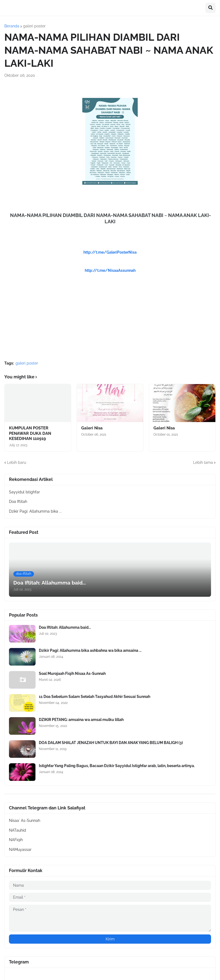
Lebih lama (203, 462)
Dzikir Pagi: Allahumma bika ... (35, 511)
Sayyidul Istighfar (24, 492)
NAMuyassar (20, 850)
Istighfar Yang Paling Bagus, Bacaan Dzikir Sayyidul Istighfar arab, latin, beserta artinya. (117, 766)
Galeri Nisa (92, 428)
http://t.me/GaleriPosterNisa (110, 252)
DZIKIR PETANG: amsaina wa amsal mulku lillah (81, 720)
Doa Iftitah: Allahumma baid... (65, 627)
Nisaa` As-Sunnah (25, 821)
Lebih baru (17, 462)
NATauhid (18, 830)
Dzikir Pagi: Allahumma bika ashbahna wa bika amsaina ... (90, 650)
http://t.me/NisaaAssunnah (110, 270)
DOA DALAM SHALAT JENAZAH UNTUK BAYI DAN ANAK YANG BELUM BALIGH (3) (111, 743)
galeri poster (34, 26)
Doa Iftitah (18, 502)
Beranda (12, 26)
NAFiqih (16, 840)
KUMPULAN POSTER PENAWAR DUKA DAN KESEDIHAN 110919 (30, 433)
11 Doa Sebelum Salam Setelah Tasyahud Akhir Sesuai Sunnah (95, 697)
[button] (210, 8)
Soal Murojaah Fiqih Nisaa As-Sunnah (72, 673)
